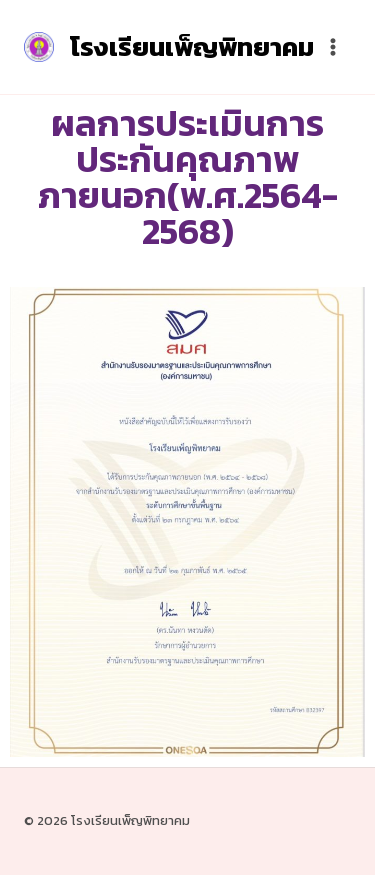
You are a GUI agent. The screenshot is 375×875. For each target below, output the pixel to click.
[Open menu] (332, 46)
